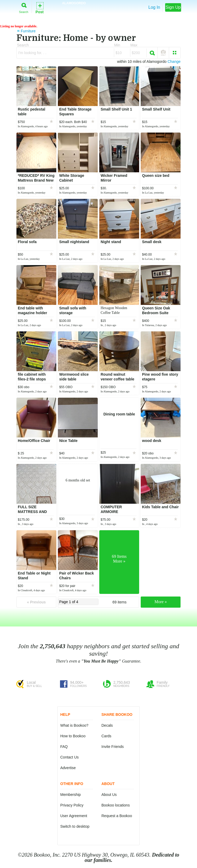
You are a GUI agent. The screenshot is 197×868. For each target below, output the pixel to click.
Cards (106, 736)
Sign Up (173, 7)
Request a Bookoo (117, 816)
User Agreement (74, 816)
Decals (107, 725)
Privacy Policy (72, 805)
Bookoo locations (116, 805)
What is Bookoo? (74, 725)
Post (40, 8)
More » (161, 602)
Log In (154, 7)
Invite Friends (113, 747)
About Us (109, 795)
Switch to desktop (75, 826)
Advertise (68, 768)
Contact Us (69, 757)
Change (174, 62)
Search (24, 7)
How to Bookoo (73, 736)
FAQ (64, 747)
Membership (70, 795)
